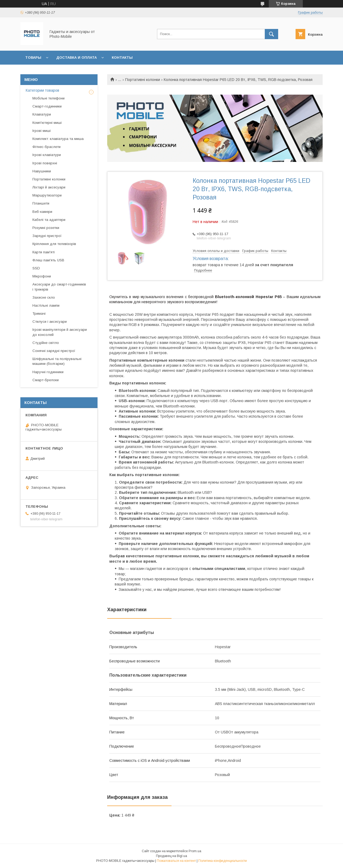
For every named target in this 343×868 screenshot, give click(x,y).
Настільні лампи (46, 305)
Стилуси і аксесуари (50, 322)
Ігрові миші (42, 131)
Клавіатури (42, 114)
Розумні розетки (46, 228)
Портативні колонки (143, 80)
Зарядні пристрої (47, 236)
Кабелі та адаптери (49, 220)
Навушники (42, 171)
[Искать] (271, 34)
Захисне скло (44, 297)
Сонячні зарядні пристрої (54, 351)
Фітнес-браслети (46, 147)
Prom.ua (195, 851)
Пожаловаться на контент (176, 861)
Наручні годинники (48, 372)
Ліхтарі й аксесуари (49, 187)
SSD (36, 268)
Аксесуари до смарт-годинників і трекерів (59, 287)
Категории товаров (42, 90)
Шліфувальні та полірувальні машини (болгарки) (57, 361)
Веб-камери (42, 212)
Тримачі (39, 314)
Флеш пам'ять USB (48, 260)
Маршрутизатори (47, 195)
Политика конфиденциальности (223, 861)
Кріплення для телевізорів (54, 244)
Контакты (122, 58)
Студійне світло (46, 343)
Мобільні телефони (49, 98)
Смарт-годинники (47, 106)
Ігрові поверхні (45, 163)
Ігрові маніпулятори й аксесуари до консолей (60, 332)
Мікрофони (42, 276)
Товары (33, 58)
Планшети (41, 203)
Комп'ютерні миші (47, 123)
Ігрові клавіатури (47, 155)
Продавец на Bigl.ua (171, 856)
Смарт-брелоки (46, 380)
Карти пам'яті (44, 252)
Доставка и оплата (77, 58)
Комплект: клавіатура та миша (58, 139)
